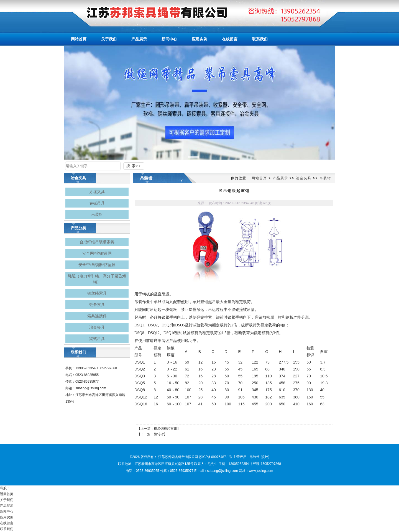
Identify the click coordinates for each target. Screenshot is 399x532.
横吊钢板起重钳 (165, 429)
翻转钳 (159, 434)
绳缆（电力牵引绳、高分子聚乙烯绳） (97, 279)
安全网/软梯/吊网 (97, 253)
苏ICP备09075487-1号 (216, 457)
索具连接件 (97, 316)
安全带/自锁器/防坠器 (97, 265)
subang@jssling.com (91, 388)
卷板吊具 (97, 203)
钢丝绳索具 (97, 293)
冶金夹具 (97, 327)
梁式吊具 (97, 339)
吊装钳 (97, 215)
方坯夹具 (97, 192)
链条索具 (97, 305)
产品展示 (280, 178)
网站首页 (259, 178)
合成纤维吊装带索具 (97, 242)
